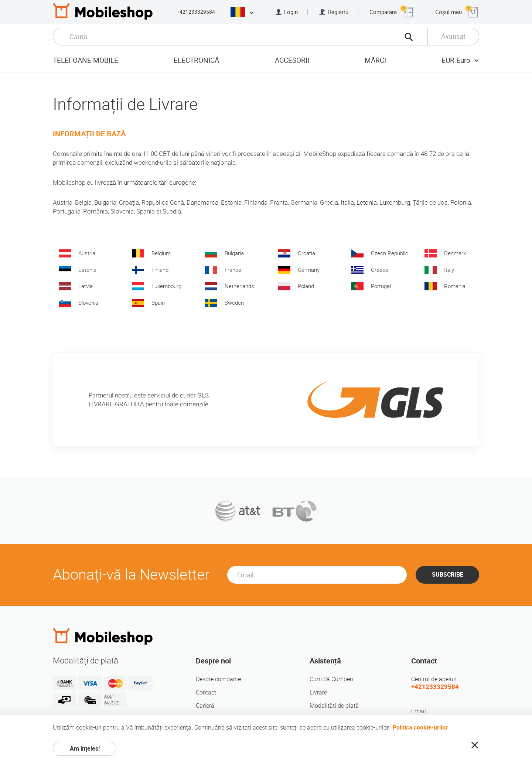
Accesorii (292, 60)
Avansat (453, 36)
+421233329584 (196, 12)
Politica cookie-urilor (420, 728)
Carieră (205, 706)
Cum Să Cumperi (331, 679)
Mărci (375, 60)
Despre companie (218, 679)
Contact (206, 692)
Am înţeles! (85, 749)
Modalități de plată (334, 706)
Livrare (318, 692)
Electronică (196, 60)
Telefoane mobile (86, 60)
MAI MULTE (111, 700)
